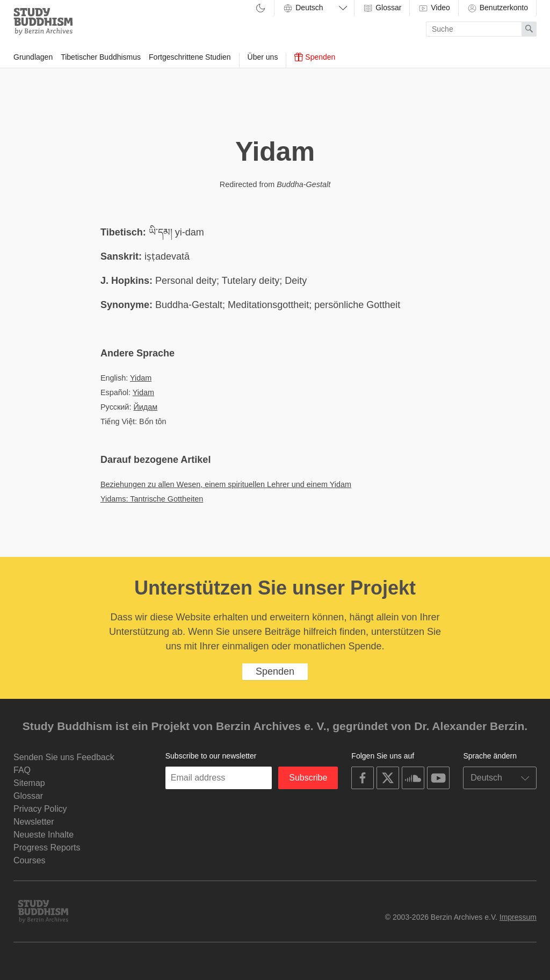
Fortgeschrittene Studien (190, 57)
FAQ (22, 770)
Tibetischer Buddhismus (101, 57)
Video (434, 8)
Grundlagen (33, 57)
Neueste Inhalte (44, 835)
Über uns (263, 57)
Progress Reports (47, 847)
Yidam (141, 378)
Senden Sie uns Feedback (64, 757)
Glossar (382, 8)
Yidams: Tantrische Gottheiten (152, 499)
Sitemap (29, 783)
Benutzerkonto (497, 8)
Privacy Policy (40, 809)
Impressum (518, 917)
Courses (30, 860)
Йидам (145, 407)
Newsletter (34, 822)
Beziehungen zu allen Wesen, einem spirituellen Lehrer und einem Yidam (226, 484)
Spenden (315, 57)
